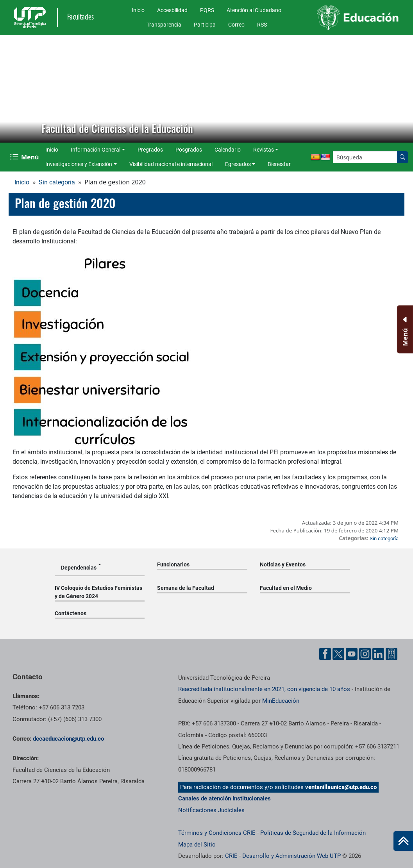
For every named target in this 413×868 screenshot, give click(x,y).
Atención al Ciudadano (254, 10)
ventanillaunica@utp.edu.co (341, 787)
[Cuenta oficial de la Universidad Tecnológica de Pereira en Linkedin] (378, 654)
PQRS (207, 10)
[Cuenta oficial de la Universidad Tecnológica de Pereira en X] (338, 654)
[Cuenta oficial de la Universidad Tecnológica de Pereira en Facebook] (325, 654)
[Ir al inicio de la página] (403, 841)
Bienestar (279, 164)
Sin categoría (57, 182)
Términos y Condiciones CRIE (217, 833)
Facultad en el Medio (286, 588)
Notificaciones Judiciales (211, 810)
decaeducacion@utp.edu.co (68, 739)
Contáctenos (71, 613)
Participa (205, 25)
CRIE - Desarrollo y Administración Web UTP (283, 856)
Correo (236, 25)
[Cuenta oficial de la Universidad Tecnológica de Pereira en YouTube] (352, 654)
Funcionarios (173, 564)
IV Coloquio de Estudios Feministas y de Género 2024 (98, 592)
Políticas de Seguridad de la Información (313, 833)
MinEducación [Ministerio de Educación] (281, 701)
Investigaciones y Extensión (79, 164)
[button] (12, 89)
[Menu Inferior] (404, 329)
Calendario (228, 150)
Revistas (264, 150)
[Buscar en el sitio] (402, 157)
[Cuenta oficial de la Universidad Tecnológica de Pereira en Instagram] (365, 654)
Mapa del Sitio (197, 845)
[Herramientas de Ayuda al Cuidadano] (392, 654)
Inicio (138, 10)
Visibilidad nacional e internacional (171, 164)
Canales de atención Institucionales (224, 798)
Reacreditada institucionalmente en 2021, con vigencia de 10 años (264, 689)
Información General (96, 150)
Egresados (238, 164)
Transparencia (164, 25)
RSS (262, 25)
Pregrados (150, 150)
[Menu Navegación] (25, 157)
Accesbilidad (172, 10)
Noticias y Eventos (283, 564)
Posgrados (189, 150)
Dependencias (79, 568)
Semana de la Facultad (186, 588)
